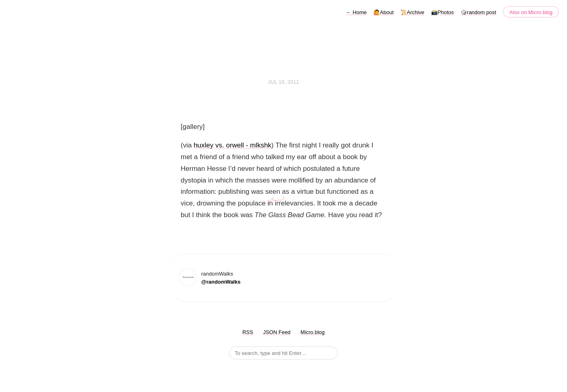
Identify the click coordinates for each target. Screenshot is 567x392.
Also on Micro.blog (531, 12)
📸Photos (442, 12)
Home (356, 12)
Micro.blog (313, 332)
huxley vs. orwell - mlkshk (232, 145)
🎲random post (478, 12)
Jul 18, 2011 (284, 82)
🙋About (384, 12)
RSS (248, 332)
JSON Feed (277, 332)
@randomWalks (221, 282)
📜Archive (412, 12)
